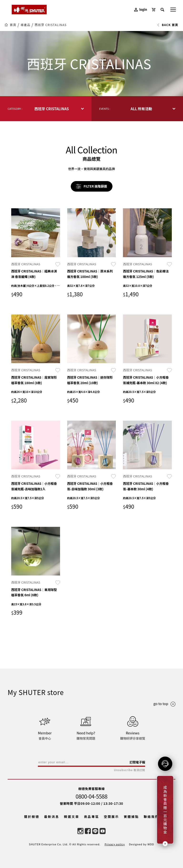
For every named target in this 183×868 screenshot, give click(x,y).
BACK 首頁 (168, 25)
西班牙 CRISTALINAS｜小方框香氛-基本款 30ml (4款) (146, 486)
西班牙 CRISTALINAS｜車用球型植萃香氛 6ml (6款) (34, 592)
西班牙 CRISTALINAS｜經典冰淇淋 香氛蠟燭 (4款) (34, 274)
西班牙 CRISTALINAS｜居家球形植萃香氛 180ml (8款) (34, 380)
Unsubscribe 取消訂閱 (130, 770)
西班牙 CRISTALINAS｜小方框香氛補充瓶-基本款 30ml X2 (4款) (146, 380)
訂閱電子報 (137, 762)
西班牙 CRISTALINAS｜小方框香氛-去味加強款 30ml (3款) (90, 486)
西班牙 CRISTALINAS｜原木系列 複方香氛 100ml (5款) (90, 274)
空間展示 (112, 817)
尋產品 (26, 25)
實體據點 (131, 817)
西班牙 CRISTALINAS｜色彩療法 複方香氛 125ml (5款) (146, 274)
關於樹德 (32, 817)
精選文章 (72, 817)
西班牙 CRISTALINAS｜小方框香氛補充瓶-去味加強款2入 (34, 486)
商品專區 (91, 817)
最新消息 (52, 817)
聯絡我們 (151, 817)
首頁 (13, 25)
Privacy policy (115, 844)
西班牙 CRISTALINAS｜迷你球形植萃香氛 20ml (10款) (90, 380)
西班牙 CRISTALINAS (51, 25)
